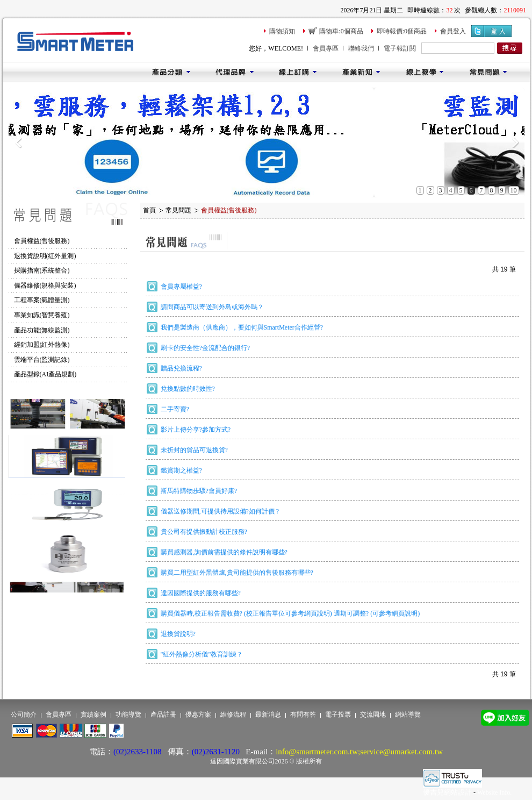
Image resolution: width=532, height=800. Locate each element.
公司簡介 (24, 715)
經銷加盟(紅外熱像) (42, 345)
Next (515, 142)
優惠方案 (198, 715)
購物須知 (282, 31)
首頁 (149, 210)
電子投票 (338, 715)
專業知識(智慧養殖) (42, 315)
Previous (18, 142)
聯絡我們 (361, 48)
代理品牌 (234, 72)
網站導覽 (408, 715)
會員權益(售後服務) (42, 241)
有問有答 (303, 715)
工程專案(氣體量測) (42, 300)
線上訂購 (298, 72)
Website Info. (494, 792)
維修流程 (233, 715)
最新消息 (268, 715)
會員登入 (453, 31)
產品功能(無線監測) (42, 330)
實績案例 (94, 715)
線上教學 (425, 72)
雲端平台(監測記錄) (42, 360)
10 (514, 190)
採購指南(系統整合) (42, 270)
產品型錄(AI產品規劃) (45, 374)
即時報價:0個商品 (402, 31)
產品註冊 (163, 715)
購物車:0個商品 (341, 31)
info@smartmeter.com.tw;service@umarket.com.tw (359, 752)
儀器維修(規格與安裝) (45, 285)
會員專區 (326, 48)
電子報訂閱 (400, 48)
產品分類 (171, 72)
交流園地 (373, 715)
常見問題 (488, 72)
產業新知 (361, 72)
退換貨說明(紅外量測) (45, 256)
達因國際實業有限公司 (242, 761)
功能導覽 (128, 715)
